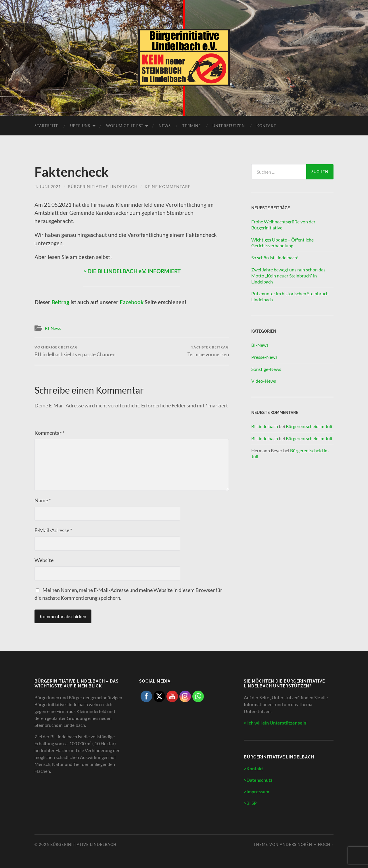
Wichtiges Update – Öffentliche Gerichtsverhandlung (282, 243)
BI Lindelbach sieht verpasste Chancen (75, 351)
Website (44, 560)
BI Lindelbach (265, 426)
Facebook (132, 302)
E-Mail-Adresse (53, 530)
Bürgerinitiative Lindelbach (103, 186)
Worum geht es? (124, 126)
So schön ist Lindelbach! (275, 257)
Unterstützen (229, 126)
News (165, 126)
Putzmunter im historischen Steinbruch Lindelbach (290, 296)
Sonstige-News (266, 369)
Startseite (47, 126)
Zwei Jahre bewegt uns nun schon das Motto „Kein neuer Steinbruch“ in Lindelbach (288, 276)
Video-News (264, 381)
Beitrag (60, 302)
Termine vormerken (208, 351)
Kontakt (266, 126)
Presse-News (264, 357)
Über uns (80, 126)
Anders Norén (296, 844)
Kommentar (49, 433)
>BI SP (250, 803)
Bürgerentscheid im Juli (309, 426)
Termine (192, 126)
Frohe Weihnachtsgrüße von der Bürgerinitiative (283, 225)
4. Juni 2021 (48, 186)
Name (43, 500)
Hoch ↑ (326, 844)
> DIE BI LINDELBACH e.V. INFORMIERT (132, 271)
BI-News (53, 328)
